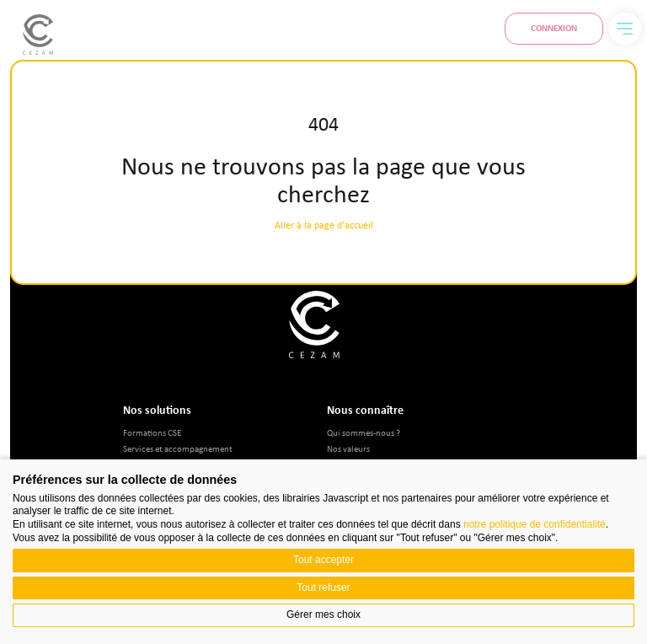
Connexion (554, 28)
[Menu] (625, 29)
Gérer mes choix (323, 614)
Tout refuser (323, 588)
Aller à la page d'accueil (324, 225)
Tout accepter (323, 560)
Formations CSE (152, 432)
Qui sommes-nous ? (364, 432)
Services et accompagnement (178, 448)
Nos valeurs (348, 448)
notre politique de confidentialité (535, 524)
